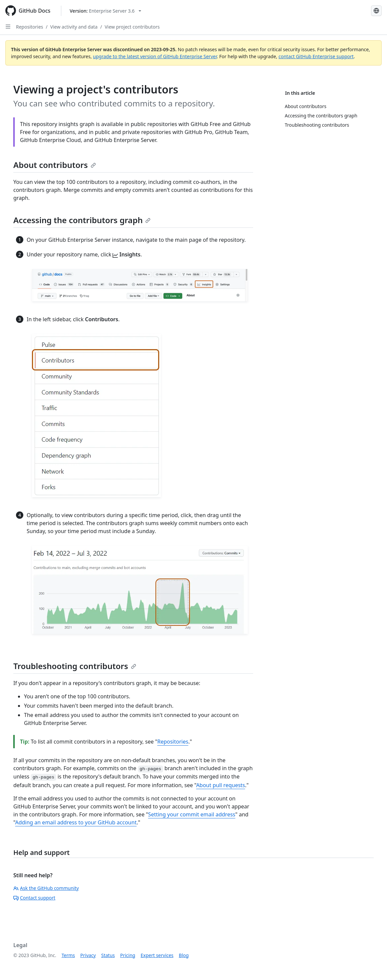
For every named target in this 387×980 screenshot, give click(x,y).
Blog (184, 955)
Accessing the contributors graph (82, 220)
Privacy (88, 955)
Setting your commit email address (192, 814)
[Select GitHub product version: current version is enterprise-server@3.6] (105, 11)
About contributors (55, 165)
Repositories (30, 27)
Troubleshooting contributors (75, 666)
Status (108, 955)
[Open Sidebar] (8, 27)
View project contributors (132, 27)
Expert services (157, 955)
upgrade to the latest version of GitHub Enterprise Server (155, 56)
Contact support (34, 898)
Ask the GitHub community (46, 888)
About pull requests (221, 785)
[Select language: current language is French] (376, 11)
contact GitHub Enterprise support (316, 56)
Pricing (128, 955)
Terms (68, 955)
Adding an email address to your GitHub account (76, 822)
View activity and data (74, 27)
